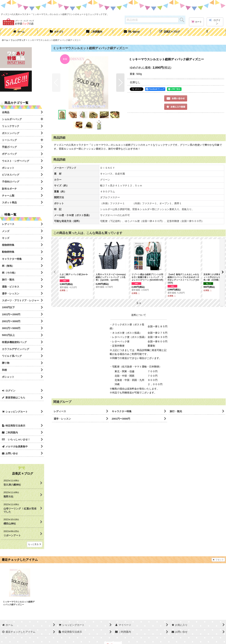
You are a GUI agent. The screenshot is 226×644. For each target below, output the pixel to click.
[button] (207, 32)
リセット (218, 560)
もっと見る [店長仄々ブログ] (35, 544)
